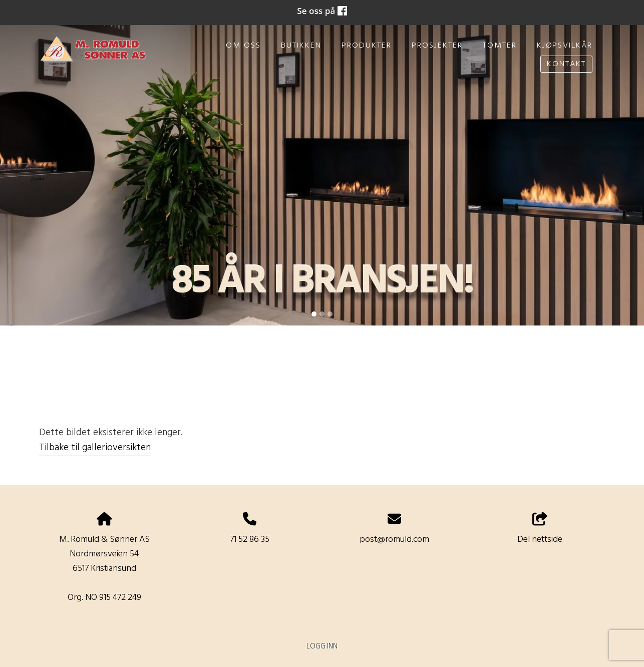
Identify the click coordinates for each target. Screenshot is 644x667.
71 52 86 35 (250, 540)
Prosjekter (437, 46)
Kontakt (566, 64)
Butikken (301, 46)
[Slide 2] (322, 314)
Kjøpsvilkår (565, 46)
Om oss (243, 46)
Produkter (367, 46)
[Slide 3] (330, 314)
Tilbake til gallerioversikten (95, 448)
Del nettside (540, 530)
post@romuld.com (394, 540)
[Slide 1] (314, 314)
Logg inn (322, 647)
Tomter (500, 46)
